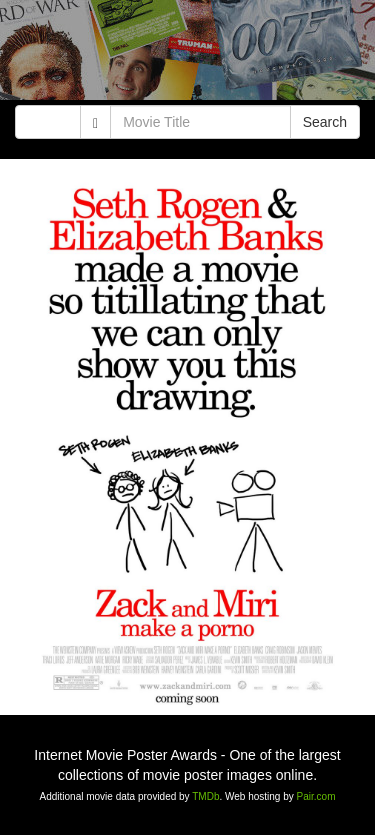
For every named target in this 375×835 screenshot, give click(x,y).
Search (325, 122)
